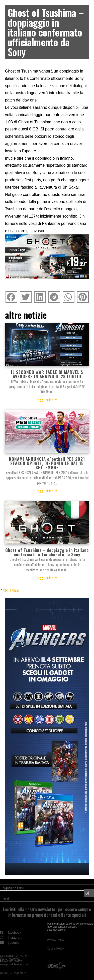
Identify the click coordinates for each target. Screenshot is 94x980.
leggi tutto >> (47, 399)
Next (16, 590)
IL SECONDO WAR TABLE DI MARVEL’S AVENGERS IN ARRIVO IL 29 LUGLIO (47, 374)
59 (12, 590)
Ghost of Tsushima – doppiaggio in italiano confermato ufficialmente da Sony (47, 552)
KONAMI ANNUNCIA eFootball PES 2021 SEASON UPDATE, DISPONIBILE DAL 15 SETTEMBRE (47, 463)
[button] (56, 940)
